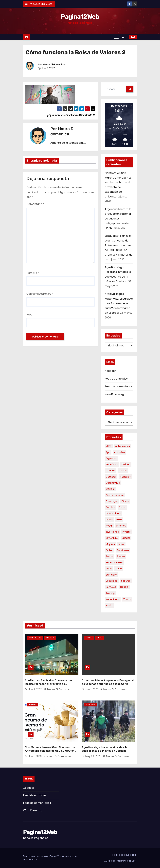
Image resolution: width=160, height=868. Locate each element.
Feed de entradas (116, 379)
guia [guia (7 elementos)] (119, 520)
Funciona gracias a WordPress (40, 856)
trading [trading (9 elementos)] (110, 593)
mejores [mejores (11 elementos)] (110, 544)
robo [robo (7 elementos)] (109, 569)
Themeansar (30, 859)
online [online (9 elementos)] (110, 550)
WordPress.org (114, 394)
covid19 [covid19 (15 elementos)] (110, 489)
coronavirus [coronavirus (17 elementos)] (113, 483)
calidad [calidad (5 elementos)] (126, 464)
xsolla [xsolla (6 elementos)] (109, 605)
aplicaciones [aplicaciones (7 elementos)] (123, 446)
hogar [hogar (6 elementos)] (109, 526)
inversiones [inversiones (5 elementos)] (112, 532)
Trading (33, 705)
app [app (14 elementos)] (108, 452)
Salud (99, 638)
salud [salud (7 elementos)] (119, 569)
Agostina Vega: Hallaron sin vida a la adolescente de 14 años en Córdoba (105, 749)
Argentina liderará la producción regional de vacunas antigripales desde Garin (118, 219)
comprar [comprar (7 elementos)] (111, 477)
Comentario (35, 204)
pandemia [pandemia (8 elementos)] (123, 550)
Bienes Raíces (35, 638)
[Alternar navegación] (116, 37)
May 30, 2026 (94, 756)
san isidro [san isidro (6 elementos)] (111, 575)
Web (29, 315)
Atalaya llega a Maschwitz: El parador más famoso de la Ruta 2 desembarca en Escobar (119, 303)
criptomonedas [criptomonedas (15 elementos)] (115, 495)
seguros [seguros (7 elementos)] (126, 581)
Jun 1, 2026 (92, 689)
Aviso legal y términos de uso (120, 861)
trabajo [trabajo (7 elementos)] (124, 587)
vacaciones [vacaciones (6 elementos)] (113, 599)
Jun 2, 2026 (36, 689)
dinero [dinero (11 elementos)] (125, 501)
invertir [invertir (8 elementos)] (126, 532)
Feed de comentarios (119, 386)
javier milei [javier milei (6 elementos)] (112, 538)
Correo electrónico (40, 294)
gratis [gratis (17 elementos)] (109, 520)
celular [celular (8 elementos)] (123, 471)
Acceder (110, 371)
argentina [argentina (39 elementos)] (111, 458)
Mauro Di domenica (54, 64)
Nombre (33, 273)
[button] (124, 37)
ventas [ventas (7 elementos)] (127, 599)
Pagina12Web (80, 17)
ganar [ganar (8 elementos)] (122, 507)
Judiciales (50, 638)
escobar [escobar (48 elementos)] (110, 507)
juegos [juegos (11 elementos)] (126, 538)
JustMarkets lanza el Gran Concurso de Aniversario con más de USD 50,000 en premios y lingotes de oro (50, 751)
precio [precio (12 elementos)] (109, 556)
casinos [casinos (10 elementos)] (110, 471)
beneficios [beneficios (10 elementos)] (112, 464)
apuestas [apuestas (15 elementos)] (119, 452)
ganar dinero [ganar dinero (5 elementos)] (113, 513)
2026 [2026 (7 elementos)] (109, 446)
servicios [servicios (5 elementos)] (111, 587)
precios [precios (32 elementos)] (121, 556)
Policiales (90, 705)
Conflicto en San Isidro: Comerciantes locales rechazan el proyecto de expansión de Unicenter (49, 684)
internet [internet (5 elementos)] (121, 526)
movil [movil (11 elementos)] (121, 544)
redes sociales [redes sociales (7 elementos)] (114, 562)
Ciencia (89, 638)
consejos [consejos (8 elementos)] (125, 477)
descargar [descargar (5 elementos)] (112, 501)
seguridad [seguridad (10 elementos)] (112, 581)
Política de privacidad (124, 855)
